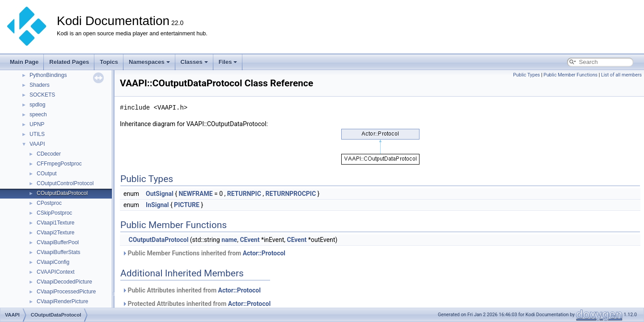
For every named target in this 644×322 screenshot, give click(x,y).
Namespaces (149, 62)
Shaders (40, 85)
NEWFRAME (195, 194)
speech (38, 114)
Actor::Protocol (264, 253)
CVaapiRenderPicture (62, 301)
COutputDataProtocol (62, 193)
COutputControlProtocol (65, 183)
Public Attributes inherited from (191, 290)
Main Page (24, 62)
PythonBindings (48, 75)
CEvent (250, 240)
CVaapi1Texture (56, 223)
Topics (109, 62)
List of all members (621, 75)
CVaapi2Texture (56, 233)
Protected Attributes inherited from (196, 304)
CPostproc (49, 203)
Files (228, 62)
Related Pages (69, 62)
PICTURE (187, 205)
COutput (47, 174)
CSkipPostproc (54, 213)
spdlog (37, 105)
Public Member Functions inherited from (204, 253)
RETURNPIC (244, 194)
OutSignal (160, 194)
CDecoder (49, 154)
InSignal (157, 205)
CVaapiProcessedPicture (66, 292)
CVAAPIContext (55, 272)
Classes (194, 62)
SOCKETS (42, 95)
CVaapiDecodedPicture (64, 282)
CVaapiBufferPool (58, 242)
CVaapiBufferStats (59, 252)
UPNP (37, 124)
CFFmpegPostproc (59, 164)
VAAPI (37, 144)
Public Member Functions (570, 75)
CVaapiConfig (53, 262)
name (229, 240)
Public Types (526, 75)
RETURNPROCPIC (291, 194)
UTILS (37, 134)
